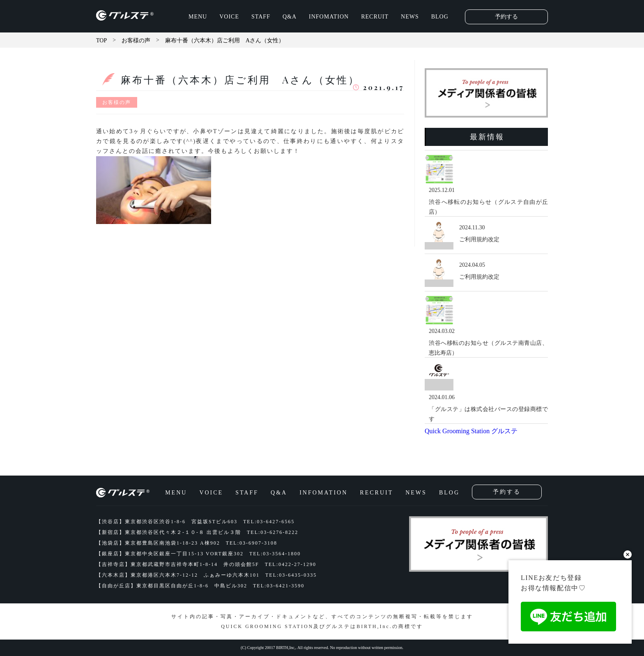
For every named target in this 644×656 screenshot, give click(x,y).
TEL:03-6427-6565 (269, 522)
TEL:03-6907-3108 (252, 543)
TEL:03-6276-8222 (273, 532)
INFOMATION (329, 17)
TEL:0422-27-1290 (291, 564)
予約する (506, 17)
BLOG (440, 17)
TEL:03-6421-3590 (279, 586)
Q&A (290, 17)
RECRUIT (375, 17)
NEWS (410, 17)
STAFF (261, 17)
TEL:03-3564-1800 (275, 554)
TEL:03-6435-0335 (291, 575)
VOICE (229, 17)
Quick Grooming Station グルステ (471, 431)
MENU (198, 17)
